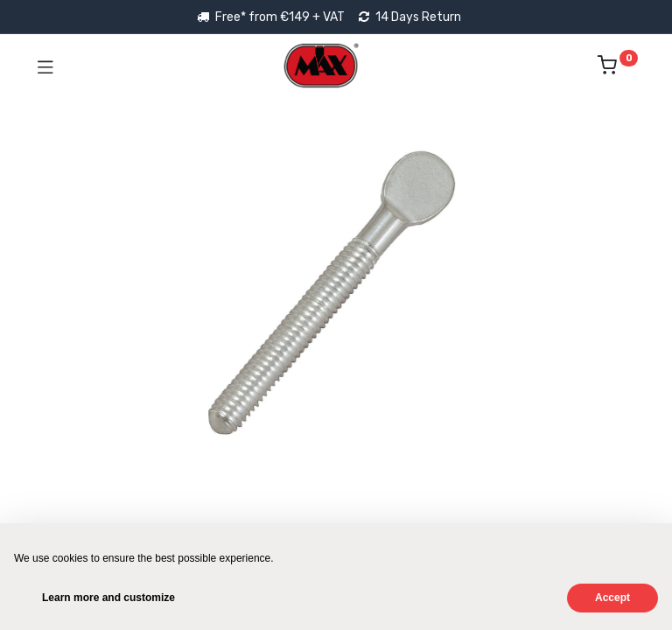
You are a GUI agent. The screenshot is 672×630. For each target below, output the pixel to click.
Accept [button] (612, 598)
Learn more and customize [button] (108, 598)
